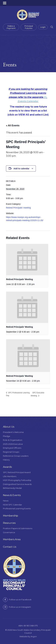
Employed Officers (12, 448)
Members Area (12, 539)
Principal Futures (29, 27)
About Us (9, 427)
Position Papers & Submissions (18, 528)
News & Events (12, 495)
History (6, 460)
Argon (34, 636)
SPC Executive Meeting (38, 394)
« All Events (13, 125)
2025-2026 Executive (13, 444)
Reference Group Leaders (16, 456)
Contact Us (10, 547)
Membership (11, 516)
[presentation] (27, 260)
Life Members (10, 476)
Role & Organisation (13, 440)
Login (43, 27)
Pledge (7, 436)
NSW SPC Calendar (12, 505)
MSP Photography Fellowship (17, 480)
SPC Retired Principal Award (17, 472)
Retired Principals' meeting (18, 208)
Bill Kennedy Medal (12, 488)
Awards (7, 467)
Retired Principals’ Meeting (19, 279)
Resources (9, 523)
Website (23, 636)
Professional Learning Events (17, 508)
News (6, 501)
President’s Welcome (13, 432)
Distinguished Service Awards (17, 484)
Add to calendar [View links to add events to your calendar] (22, 169)
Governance (9, 532)
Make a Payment (11, 27)
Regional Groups (11, 452)
